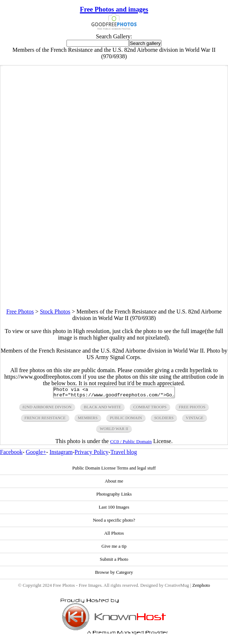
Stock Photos (55, 312)
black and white (102, 409)
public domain (126, 420)
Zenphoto (201, 588)
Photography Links (114, 496)
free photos (192, 409)
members (88, 420)
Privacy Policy (91, 454)
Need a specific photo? (114, 522)
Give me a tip (114, 548)
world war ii (114, 431)
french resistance (45, 420)
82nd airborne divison (47, 409)
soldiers (164, 420)
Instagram (61, 454)
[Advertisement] (114, 258)
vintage (195, 420)
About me (114, 483)
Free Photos (20, 312)
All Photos (114, 535)
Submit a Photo (114, 561)
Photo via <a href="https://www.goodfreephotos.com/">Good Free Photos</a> (114, 393)
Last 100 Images (114, 509)
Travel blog (124, 454)
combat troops (150, 409)
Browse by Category (114, 574)
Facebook (11, 454)
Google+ (36, 454)
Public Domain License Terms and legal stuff (114, 470)
